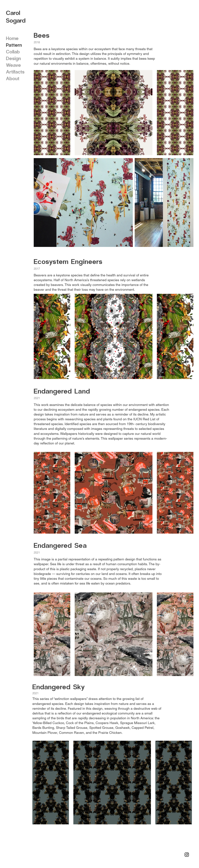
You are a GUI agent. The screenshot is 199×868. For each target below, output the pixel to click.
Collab (13, 51)
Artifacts (15, 72)
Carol (13, 12)
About (13, 78)
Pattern (14, 45)
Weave (13, 65)
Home (12, 38)
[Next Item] (187, 202)
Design (13, 58)
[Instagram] (187, 855)
